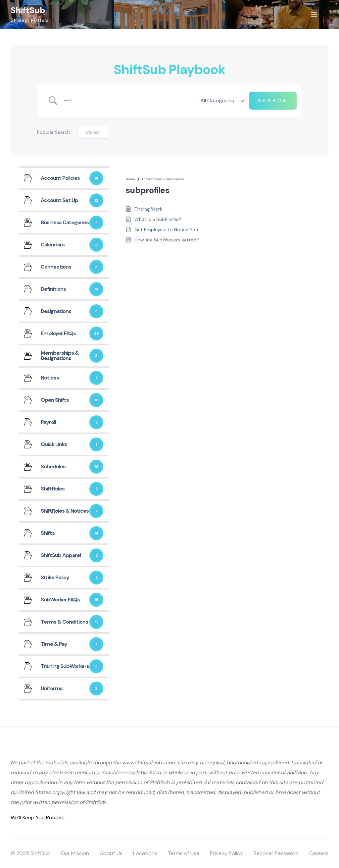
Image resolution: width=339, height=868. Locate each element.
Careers (319, 853)
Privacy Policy (226, 853)
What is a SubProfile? (158, 219)
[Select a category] (221, 101)
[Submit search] (273, 101)
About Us (111, 853)
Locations (145, 853)
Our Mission (75, 853)
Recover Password (276, 853)
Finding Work (148, 209)
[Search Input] (126, 101)
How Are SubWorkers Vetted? (167, 240)
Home (130, 179)
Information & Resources (163, 179)
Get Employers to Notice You (166, 230)
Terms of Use (184, 853)
